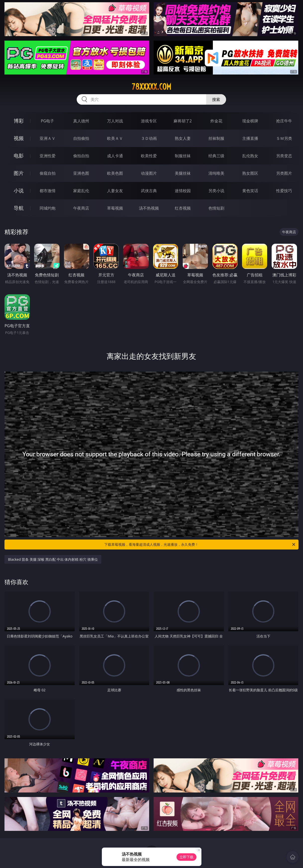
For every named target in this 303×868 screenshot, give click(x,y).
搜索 (216, 99)
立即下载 (186, 857)
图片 (19, 173)
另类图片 (284, 173)
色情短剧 (216, 208)
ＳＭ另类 (284, 138)
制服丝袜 (183, 156)
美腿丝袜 (183, 173)
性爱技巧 (284, 191)
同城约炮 (48, 208)
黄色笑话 (250, 191)
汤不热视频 (149, 208)
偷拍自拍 (81, 156)
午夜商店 (81, 208)
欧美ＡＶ (115, 138)
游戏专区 (149, 121)
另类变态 (284, 156)
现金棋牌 (250, 121)
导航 (19, 208)
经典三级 (216, 156)
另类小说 (216, 191)
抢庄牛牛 (284, 121)
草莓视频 (115, 208)
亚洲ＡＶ (48, 138)
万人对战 (115, 121)
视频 (19, 138)
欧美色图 (115, 173)
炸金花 (216, 121)
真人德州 (81, 121)
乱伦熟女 (250, 156)
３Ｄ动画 (149, 138)
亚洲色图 (81, 173)
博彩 (19, 121)
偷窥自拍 (48, 173)
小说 (19, 191)
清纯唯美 (216, 173)
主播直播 (250, 138)
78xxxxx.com (151, 87)
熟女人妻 (183, 138)
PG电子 (47, 121)
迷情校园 (183, 191)
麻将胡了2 (183, 121)
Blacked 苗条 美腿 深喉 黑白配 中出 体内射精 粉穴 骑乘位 (53, 559)
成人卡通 (115, 156)
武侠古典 (149, 191)
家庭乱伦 (81, 191)
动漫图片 (149, 173)
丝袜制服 (216, 138)
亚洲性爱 (48, 156)
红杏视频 (183, 208)
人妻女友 (115, 191)
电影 (19, 156)
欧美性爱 (149, 156)
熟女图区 (250, 173)
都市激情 (48, 191)
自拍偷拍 (81, 138)
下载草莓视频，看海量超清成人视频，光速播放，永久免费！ (200, 545)
